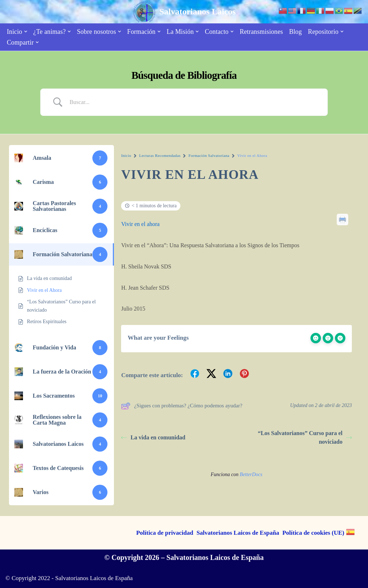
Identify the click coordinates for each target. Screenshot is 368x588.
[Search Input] (193, 102)
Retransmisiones (261, 32)
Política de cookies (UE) (313, 533)
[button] (26, 31)
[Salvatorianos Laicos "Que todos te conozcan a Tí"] (184, 12)
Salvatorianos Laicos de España (238, 533)
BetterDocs (251, 474)
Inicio (126, 155)
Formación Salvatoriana (209, 155)
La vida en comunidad (153, 437)
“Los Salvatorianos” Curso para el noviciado (305, 437)
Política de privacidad (165, 533)
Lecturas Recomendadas (160, 155)
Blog (295, 32)
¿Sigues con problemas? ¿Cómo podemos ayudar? (182, 406)
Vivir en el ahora (140, 224)
